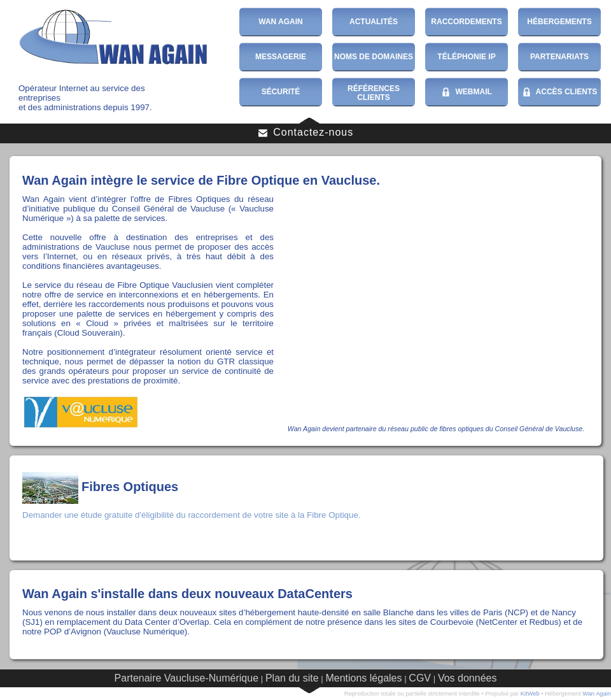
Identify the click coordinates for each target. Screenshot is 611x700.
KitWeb (530, 694)
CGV (420, 678)
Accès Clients (560, 92)
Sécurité (281, 92)
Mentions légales (363, 678)
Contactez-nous (306, 132)
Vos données (467, 678)
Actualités (374, 22)
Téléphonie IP (466, 57)
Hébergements (559, 22)
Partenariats (559, 57)
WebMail (467, 92)
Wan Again (281, 22)
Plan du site (292, 678)
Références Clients (374, 93)
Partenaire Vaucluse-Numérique (186, 678)
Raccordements (466, 22)
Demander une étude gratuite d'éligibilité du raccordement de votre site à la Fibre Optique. (192, 515)
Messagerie (281, 57)
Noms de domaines (374, 57)
